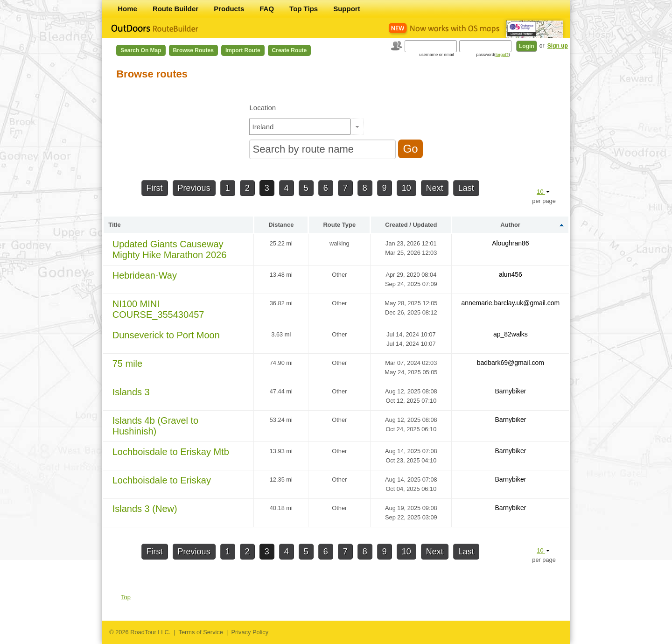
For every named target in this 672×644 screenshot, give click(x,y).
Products (229, 9)
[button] (357, 127)
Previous (194, 188)
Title (115, 225)
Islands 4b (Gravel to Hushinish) (156, 426)
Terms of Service (201, 632)
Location (262, 108)
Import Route (243, 50)
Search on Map (141, 50)
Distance (281, 225)
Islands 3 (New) (145, 509)
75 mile (127, 364)
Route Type (339, 225)
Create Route (290, 50)
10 (406, 188)
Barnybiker (510, 391)
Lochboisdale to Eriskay (162, 480)
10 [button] (543, 192)
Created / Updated (411, 225)
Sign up (558, 46)
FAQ (267, 9)
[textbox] (300, 127)
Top (126, 597)
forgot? (502, 55)
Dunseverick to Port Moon (166, 335)
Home (127, 9)
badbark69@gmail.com (511, 363)
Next (435, 188)
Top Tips (304, 9)
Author (510, 225)
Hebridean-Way (145, 275)
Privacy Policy (250, 632)
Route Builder (175, 9)
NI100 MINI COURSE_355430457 (158, 309)
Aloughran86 (510, 243)
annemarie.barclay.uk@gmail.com (510, 303)
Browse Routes (193, 50)
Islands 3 (131, 392)
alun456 (511, 274)
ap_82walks (511, 334)
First (155, 188)
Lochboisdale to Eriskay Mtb (171, 452)
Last (466, 188)
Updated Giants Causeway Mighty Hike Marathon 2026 (170, 249)
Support (347, 9)
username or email (437, 55)
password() (493, 55)
